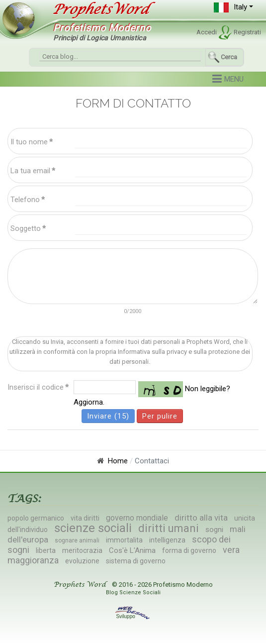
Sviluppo (133, 616)
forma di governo (189, 550)
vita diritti (85, 518)
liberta (46, 550)
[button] (233, 7)
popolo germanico (36, 518)
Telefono (28, 200)
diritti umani (169, 528)
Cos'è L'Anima (132, 550)
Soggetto (28, 228)
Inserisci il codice (38, 387)
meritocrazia (82, 550)
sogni (214, 530)
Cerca (229, 57)
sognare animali (77, 540)
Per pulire (160, 416)
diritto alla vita (201, 518)
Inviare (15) (108, 416)
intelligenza (167, 540)
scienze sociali (93, 528)
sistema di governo (136, 561)
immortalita (124, 540)
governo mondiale (137, 518)
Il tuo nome (32, 142)
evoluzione (82, 561)
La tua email (33, 171)
